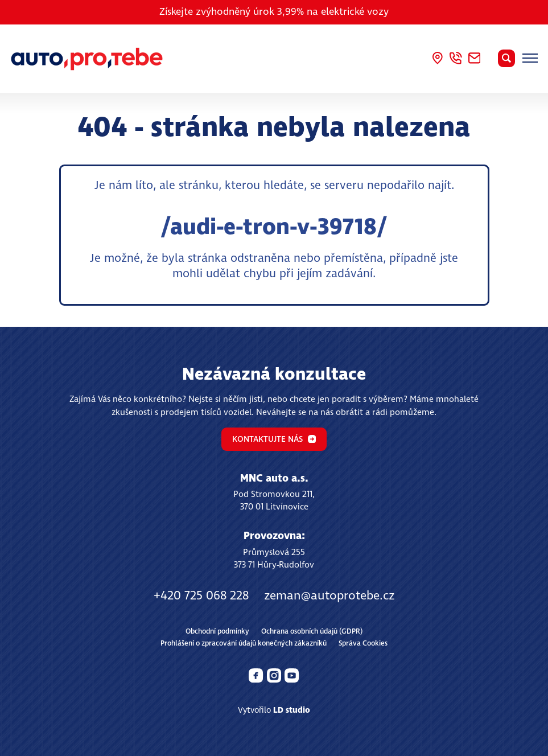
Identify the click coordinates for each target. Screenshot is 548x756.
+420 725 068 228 (201, 596)
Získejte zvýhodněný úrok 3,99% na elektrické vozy (274, 12)
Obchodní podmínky (217, 632)
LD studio (292, 710)
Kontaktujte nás (274, 439)
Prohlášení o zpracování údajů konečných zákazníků (244, 644)
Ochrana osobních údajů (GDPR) (312, 632)
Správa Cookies (363, 644)
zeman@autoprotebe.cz (329, 596)
